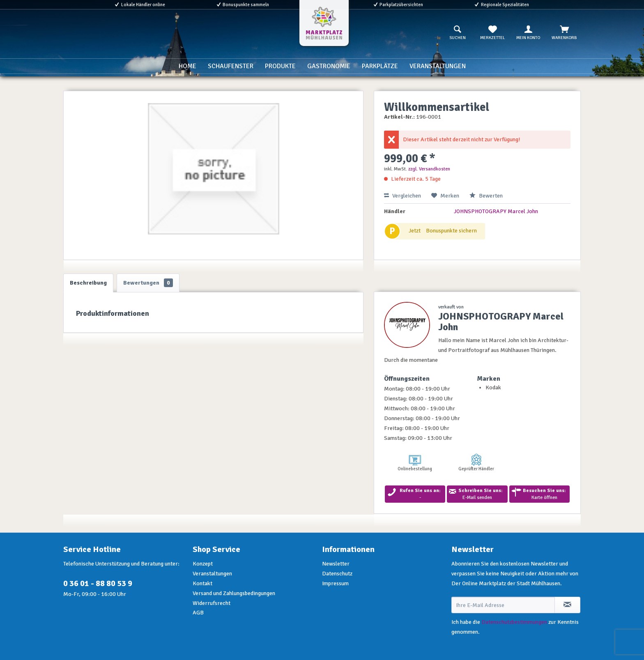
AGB (198, 613)
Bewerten (486, 196)
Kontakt (202, 583)
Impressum (335, 583)
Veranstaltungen (212, 574)
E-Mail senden (477, 494)
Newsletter (336, 564)
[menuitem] (458, 33)
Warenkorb (564, 33)
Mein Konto (528, 33)
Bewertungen (148, 283)
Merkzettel (492, 33)
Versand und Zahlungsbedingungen (234, 593)
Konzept (203, 564)
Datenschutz (337, 574)
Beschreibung (88, 283)
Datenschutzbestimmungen (514, 622)
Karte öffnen (539, 494)
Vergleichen (402, 196)
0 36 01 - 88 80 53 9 (98, 583)
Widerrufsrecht (212, 603)
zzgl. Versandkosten (429, 169)
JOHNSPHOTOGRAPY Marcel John (496, 211)
